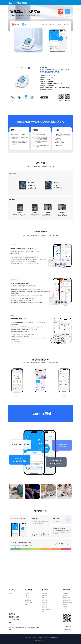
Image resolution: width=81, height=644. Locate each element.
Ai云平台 (27, 598)
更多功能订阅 (67, 629)
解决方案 (45, 590)
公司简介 (11, 593)
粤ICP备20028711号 (40, 640)
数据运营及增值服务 (47, 609)
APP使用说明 (66, 598)
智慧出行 (44, 602)
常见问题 (65, 607)
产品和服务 (28, 590)
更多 (43, 611)
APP (26, 596)
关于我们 (12, 590)
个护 (43, 598)
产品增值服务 (28, 602)
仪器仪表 (44, 605)
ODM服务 (27, 605)
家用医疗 (44, 596)
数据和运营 (28, 600)
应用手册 (65, 596)
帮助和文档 (66, 590)
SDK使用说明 (66, 600)
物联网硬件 (66, 593)
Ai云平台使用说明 (67, 602)
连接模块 (27, 593)
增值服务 (65, 605)
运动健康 (44, 593)
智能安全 (44, 600)
